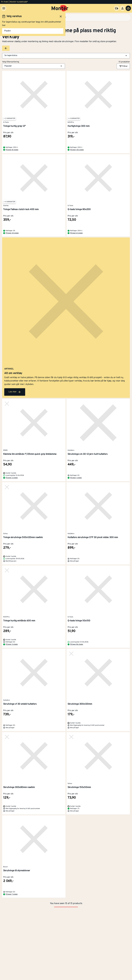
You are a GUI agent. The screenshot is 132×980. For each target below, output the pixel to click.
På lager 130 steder (77, 150)
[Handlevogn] (128, 8)
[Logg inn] (122, 8)
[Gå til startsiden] (60, 8)
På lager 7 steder (12, 894)
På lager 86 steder (77, 644)
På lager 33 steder (12, 233)
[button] (66, 56)
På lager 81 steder (12, 150)
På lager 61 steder (76, 233)
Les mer (15, 392)
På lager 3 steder (12, 644)
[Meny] (4, 8)
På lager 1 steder (76, 478)
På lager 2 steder (12, 478)
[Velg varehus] (117, 8)
